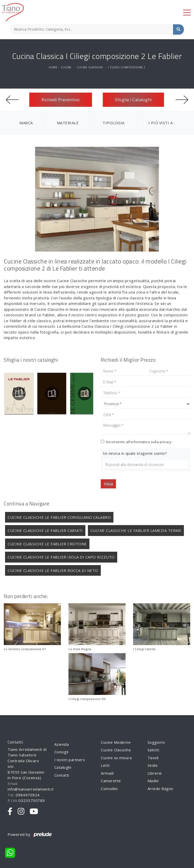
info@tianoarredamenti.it (31, 789)
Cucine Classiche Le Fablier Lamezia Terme (136, 530)
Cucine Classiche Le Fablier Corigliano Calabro (59, 517)
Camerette (111, 781)
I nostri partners (70, 760)
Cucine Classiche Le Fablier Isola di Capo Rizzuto (61, 557)
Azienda (62, 744)
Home (53, 67)
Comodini (109, 789)
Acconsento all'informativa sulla (139, 442)
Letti (105, 765)
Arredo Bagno (160, 789)
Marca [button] (26, 123)
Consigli (61, 752)
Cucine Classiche (90, 67)
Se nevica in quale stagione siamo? (135, 453)
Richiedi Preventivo (61, 100)
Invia (108, 484)
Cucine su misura (116, 758)
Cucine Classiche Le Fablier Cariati (45, 530)
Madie (153, 781)
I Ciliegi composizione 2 (127, 67)
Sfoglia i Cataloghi (133, 100)
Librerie (155, 773)
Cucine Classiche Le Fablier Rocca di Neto (53, 570)
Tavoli (153, 758)
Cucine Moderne (116, 742)
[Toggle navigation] (187, 12)
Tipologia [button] (114, 123)
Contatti (62, 775)
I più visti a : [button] (162, 123)
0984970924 (28, 795)
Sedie (153, 765)
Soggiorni (156, 742)
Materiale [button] (68, 123)
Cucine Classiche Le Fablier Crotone (47, 544)
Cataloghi (63, 767)
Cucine (66, 67)
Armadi (107, 773)
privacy (166, 442)
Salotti (153, 750)
